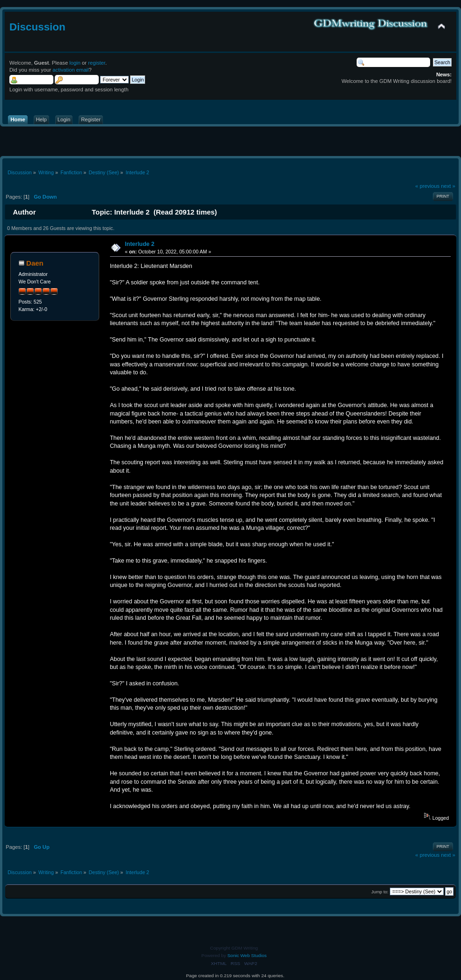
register (97, 63)
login (75, 63)
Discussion (37, 27)
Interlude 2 (140, 244)
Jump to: (380, 892)
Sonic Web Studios (247, 955)
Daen (35, 263)
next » (448, 186)
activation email (70, 70)
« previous (427, 186)
